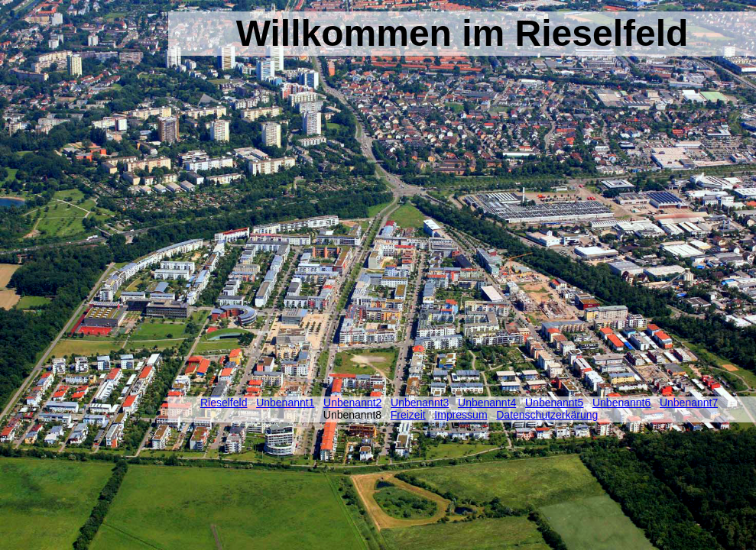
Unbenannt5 (554, 403)
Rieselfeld (224, 403)
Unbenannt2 (352, 403)
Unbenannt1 (285, 403)
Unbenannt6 (621, 403)
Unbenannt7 (689, 403)
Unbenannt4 (487, 403)
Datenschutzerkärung (547, 415)
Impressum (461, 415)
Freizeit (408, 415)
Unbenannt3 (420, 403)
